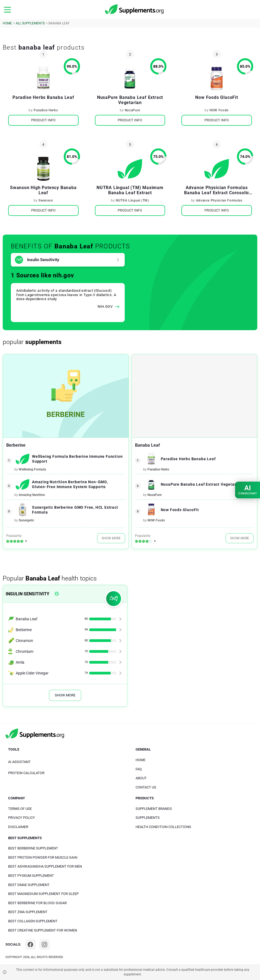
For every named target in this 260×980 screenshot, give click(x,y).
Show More (111, 538)
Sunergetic (26, 520)
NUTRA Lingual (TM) (132, 200)
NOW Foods (219, 110)
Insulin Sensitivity (43, 260)
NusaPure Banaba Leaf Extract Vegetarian (130, 100)
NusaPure (132, 110)
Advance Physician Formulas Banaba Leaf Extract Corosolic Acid (217, 190)
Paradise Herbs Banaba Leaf (43, 97)
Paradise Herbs (46, 110)
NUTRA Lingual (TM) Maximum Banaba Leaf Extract (130, 190)
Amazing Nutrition (32, 495)
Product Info (43, 120)
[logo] (135, 9)
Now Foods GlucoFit (216, 97)
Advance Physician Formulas (219, 200)
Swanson (46, 200)
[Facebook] (30, 945)
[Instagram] (44, 945)
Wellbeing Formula (32, 469)
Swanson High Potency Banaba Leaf (43, 190)
